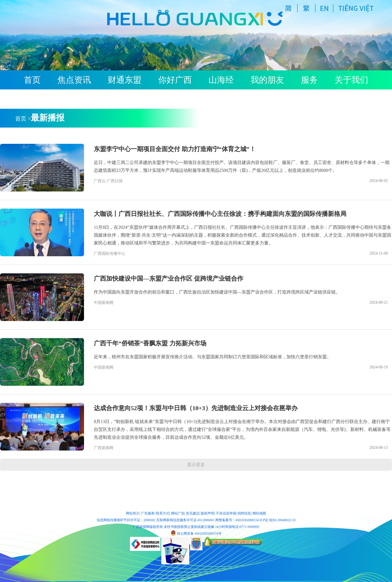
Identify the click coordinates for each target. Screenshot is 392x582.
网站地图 (259, 513)
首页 (32, 80)
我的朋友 (267, 80)
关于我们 (351, 80)
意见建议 (193, 513)
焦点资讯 (74, 80)
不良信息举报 (226, 513)
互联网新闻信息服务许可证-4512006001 (185, 520)
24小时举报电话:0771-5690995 (237, 527)
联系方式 (163, 513)
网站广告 (178, 513)
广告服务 (148, 513)
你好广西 (175, 80)
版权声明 (207, 513)
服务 (309, 80)
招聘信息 (244, 513)
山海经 (221, 80)
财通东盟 (125, 80)
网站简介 (133, 513)
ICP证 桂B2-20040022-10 (278, 520)
